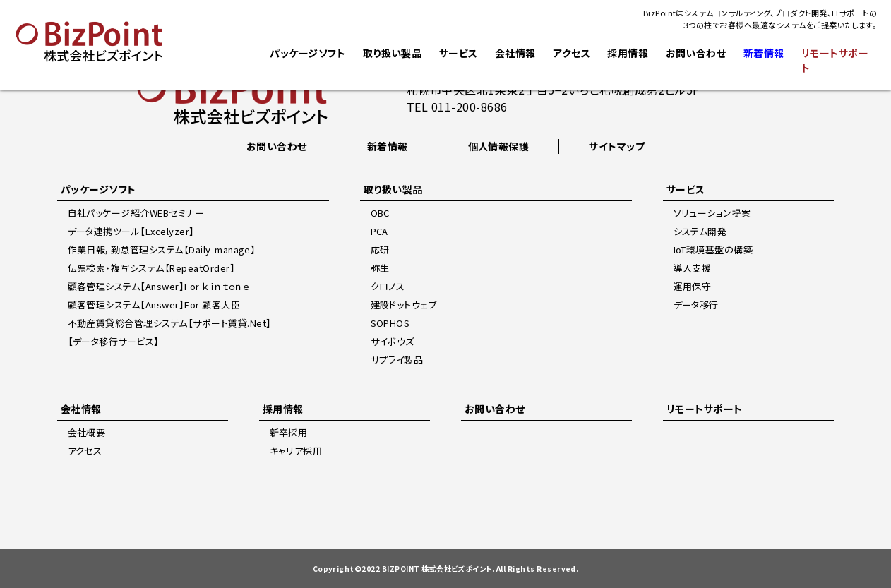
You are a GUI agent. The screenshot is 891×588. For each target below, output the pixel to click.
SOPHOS (390, 323)
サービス (458, 53)
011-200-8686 (470, 107)
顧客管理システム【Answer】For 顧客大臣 (154, 305)
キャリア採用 (296, 451)
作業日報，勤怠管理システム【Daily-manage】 (162, 250)
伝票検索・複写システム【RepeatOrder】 (152, 268)
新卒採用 (289, 432)
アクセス (572, 53)
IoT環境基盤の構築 (713, 250)
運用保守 (693, 286)
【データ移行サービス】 (114, 341)
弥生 (380, 268)
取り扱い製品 (392, 53)
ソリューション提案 (712, 213)
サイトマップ (617, 146)
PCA (379, 231)
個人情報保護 (499, 146)
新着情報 (388, 146)
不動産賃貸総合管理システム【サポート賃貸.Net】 (170, 323)
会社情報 (515, 53)
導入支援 (693, 268)
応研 (380, 250)
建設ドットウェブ (404, 305)
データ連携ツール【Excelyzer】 (131, 231)
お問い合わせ (695, 53)
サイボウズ (393, 341)
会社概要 (87, 432)
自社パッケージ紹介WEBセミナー (136, 213)
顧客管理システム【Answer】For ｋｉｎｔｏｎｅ (159, 286)
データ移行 (696, 305)
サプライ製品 (397, 360)
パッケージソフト (307, 53)
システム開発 (700, 231)
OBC (380, 213)
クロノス (388, 286)
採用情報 (628, 53)
